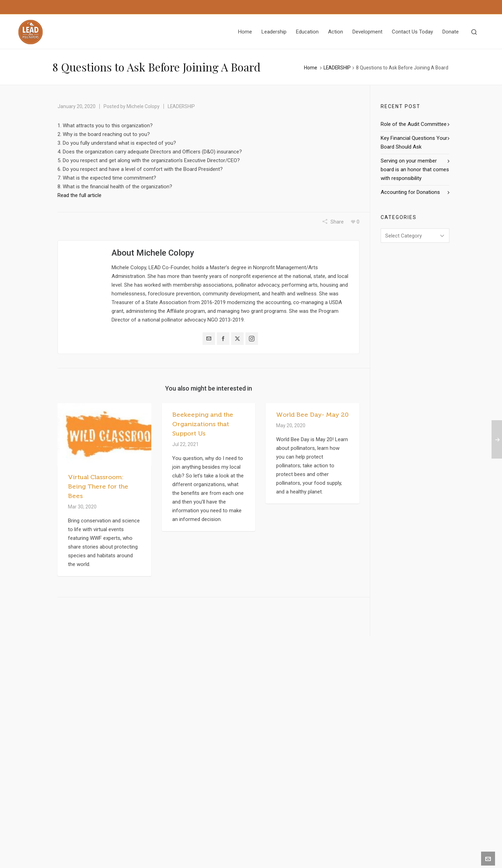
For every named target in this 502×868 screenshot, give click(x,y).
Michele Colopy (143, 106)
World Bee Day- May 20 (312, 415)
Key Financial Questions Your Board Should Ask (414, 142)
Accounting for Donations (410, 192)
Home (311, 68)
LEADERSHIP (337, 68)
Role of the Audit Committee (414, 124)
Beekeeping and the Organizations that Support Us (203, 424)
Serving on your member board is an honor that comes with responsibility (415, 169)
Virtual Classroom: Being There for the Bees (98, 486)
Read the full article (79, 195)
